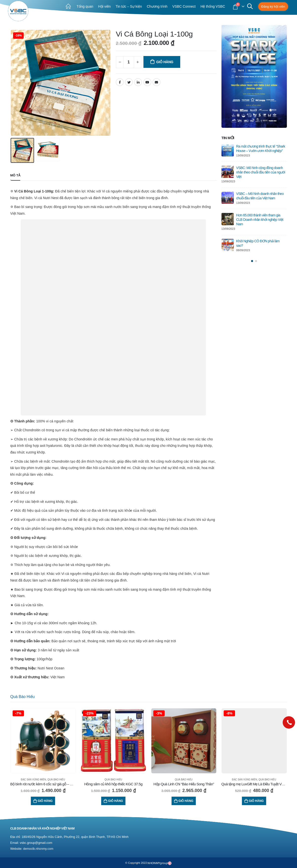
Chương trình (157, 6)
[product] (43, 741)
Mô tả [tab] (15, 175)
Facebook (120, 82)
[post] (228, 150)
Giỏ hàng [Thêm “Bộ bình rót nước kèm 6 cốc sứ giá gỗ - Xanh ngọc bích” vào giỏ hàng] (45, 801)
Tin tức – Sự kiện (129, 6)
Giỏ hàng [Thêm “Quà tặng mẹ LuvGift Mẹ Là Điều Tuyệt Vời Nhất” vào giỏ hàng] (256, 801)
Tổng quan (85, 6)
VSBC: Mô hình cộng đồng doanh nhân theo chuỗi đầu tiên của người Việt (261, 172)
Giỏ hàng (165, 62)
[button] (252, 261)
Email (157, 82)
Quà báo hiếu (23, 697)
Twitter (129, 82)
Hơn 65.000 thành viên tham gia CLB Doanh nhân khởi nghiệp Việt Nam (260, 220)
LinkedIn (138, 82)
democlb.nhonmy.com (38, 849)
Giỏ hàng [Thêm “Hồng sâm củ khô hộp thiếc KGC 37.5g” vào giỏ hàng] (116, 801)
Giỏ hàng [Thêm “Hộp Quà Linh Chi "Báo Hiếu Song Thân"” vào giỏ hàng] (186, 801)
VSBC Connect (184, 6)
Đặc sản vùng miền (33, 780)
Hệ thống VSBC (213, 6)
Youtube (147, 82)
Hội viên (104, 6)
